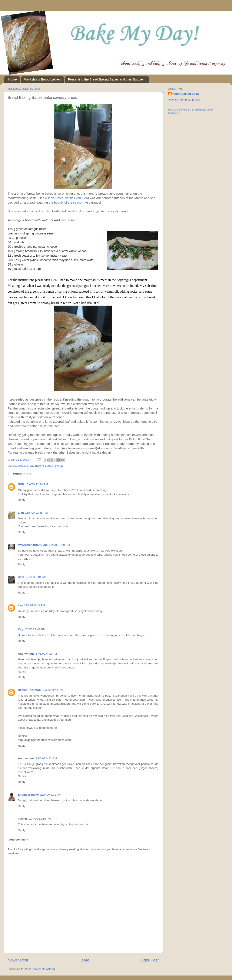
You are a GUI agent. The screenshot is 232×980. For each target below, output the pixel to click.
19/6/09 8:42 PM (46, 758)
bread (21, 466)
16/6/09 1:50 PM (59, 545)
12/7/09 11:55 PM (40, 819)
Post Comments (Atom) (40, 969)
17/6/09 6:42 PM (46, 654)
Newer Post (18, 960)
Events (59, 466)
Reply (22, 500)
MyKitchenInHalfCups (33, 545)
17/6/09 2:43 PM (35, 629)
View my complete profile (184, 100)
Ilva (20, 605)
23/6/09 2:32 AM (51, 795)
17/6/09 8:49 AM (34, 605)
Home (13, 79)
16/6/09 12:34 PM (37, 484)
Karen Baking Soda (186, 94)
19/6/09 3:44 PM (52, 690)
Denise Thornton (29, 690)
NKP (21, 484)
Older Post (149, 960)
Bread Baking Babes (40, 466)
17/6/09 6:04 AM (36, 577)
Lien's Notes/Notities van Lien (67, 198)
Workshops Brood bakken (42, 79)
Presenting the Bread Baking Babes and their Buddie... (107, 79)
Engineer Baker (28, 795)
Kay (21, 629)
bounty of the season (69, 203)
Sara (21, 577)
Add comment (19, 840)
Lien (54, 280)
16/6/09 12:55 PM (37, 513)
